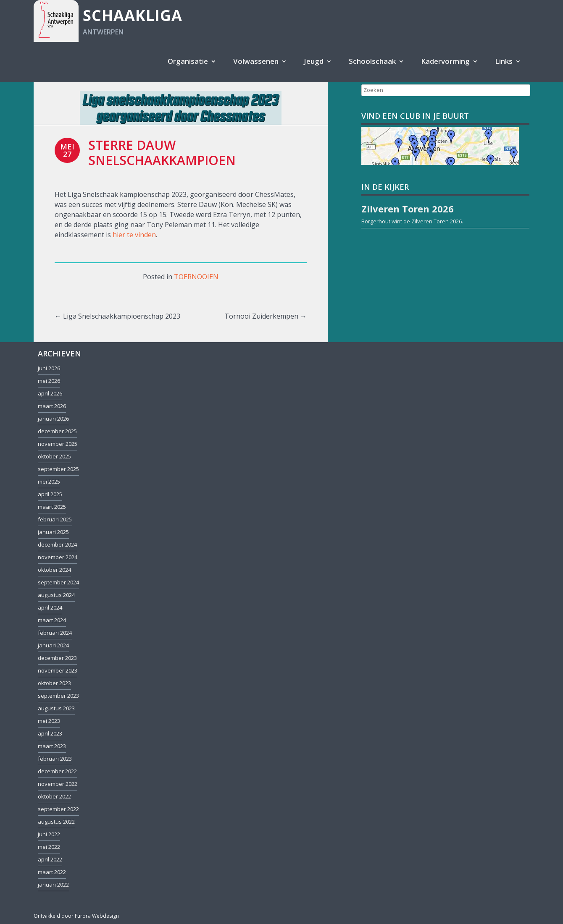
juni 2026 (49, 368)
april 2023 (50, 733)
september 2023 (58, 696)
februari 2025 (55, 519)
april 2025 (50, 494)
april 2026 (50, 393)
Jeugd (314, 61)
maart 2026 (52, 406)
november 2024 (58, 557)
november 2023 (58, 670)
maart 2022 (52, 872)
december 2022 (57, 771)
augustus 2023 (56, 708)
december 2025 (57, 431)
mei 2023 (49, 721)
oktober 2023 (54, 683)
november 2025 (58, 444)
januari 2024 (53, 645)
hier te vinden (134, 235)
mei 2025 (49, 482)
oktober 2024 (54, 570)
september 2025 (58, 469)
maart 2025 (52, 507)
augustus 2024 (56, 595)
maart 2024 (52, 620)
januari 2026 (53, 419)
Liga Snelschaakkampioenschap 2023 (117, 316)
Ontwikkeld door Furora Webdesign (76, 916)
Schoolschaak (372, 61)
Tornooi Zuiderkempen (266, 316)
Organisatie (188, 61)
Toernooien (196, 277)
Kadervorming (445, 61)
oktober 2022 (54, 796)
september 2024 (58, 582)
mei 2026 (49, 381)
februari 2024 (55, 633)
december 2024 (57, 544)
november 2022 (58, 784)
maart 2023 (52, 746)
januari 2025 (53, 532)
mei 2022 (49, 847)
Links (504, 61)
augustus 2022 (56, 822)
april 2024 (50, 607)
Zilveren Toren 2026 (437, 221)
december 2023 (57, 658)
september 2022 (58, 809)
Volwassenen (256, 61)
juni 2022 (49, 834)
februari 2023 (55, 759)
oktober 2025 (54, 456)
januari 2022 (53, 885)
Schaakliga (133, 15)
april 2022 (50, 859)
